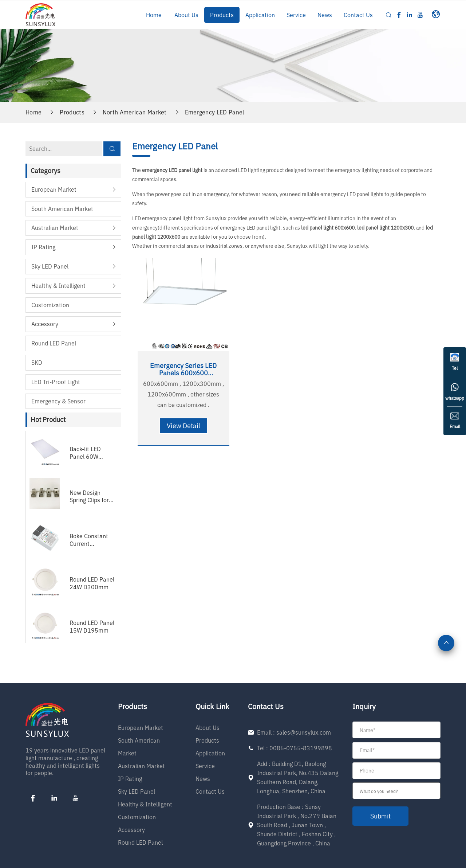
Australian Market (55, 227)
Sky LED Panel (50, 266)
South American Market (62, 208)
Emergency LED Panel (215, 112)
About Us (186, 15)
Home (154, 15)
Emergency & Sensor (58, 400)
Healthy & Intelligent (58, 285)
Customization (50, 304)
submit (381, 816)
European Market (54, 189)
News (325, 15)
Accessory (45, 324)
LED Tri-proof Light (56, 381)
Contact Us (358, 15)
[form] (396, 773)
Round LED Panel (54, 343)
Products (222, 15)
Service (296, 15)
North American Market (135, 112)
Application (260, 15)
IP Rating (43, 247)
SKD (37, 362)
